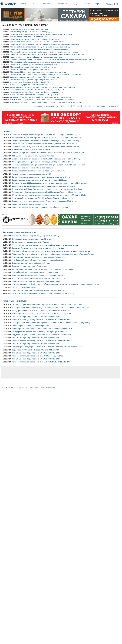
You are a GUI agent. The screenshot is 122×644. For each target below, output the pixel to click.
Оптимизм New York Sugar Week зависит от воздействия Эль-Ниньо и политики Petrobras (47, 189)
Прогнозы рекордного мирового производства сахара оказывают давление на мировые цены (48, 153)
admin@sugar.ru (52, 387)
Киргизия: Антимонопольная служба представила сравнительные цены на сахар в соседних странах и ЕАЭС (52, 59)
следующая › (102, 106)
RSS (116, 4)
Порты (100, 4)
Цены (36, 4)
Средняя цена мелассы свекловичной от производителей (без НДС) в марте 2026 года (46, 141)
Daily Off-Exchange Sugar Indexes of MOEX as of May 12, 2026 (36, 359)
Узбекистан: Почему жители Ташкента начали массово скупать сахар (37, 42)
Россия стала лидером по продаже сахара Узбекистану (31, 85)
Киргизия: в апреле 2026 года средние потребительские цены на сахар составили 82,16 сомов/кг (50, 183)
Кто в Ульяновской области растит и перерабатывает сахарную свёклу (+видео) (43, 293)
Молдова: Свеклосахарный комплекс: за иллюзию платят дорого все (39, 278)
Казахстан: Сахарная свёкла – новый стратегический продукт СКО (38, 290)
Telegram (109, 4)
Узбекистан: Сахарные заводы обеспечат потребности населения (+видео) (39, 49)
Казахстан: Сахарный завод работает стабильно (31, 263)
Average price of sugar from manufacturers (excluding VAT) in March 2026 (39, 332)
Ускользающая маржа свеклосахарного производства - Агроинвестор (39, 257)
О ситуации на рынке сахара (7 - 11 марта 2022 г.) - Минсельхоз (35, 77)
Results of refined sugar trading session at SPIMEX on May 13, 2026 (37, 356)
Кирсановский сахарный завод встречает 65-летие (31, 239)
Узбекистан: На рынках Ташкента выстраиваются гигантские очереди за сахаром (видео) (44, 44)
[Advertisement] (55, 372)
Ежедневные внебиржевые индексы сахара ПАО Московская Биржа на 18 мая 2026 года (47, 159)
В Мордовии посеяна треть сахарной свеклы (29, 204)
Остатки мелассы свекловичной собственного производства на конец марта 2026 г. (44, 144)
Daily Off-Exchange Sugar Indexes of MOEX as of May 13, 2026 (36, 353)
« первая (38, 106)
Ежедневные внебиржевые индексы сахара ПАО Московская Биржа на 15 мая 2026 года (47, 192)
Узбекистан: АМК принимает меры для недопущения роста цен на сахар (38, 72)
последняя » (113, 106)
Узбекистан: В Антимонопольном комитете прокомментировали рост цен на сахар (42, 34)
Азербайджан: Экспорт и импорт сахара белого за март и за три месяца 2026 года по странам (49, 165)
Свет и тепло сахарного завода (24, 287)
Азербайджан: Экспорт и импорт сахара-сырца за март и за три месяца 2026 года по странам (48, 138)
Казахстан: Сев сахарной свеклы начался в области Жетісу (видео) (38, 248)
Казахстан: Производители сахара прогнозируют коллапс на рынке (38, 275)
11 (90, 106)
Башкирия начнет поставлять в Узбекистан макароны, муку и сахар (36, 57)
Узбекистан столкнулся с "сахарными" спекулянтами (30, 70)
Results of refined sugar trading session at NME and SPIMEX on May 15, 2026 (41, 341)
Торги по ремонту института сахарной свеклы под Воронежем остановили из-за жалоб (46, 245)
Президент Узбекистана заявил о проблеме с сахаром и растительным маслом (41, 97)
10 (85, 106)
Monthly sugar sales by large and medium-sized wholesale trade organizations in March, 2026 (47, 347)
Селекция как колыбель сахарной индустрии (29, 266)
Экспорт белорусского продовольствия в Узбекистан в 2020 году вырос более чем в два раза (46, 102)
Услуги (75, 4)
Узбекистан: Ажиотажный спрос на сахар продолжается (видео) (34, 39)
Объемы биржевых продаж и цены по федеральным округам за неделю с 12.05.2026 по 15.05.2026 (51, 195)
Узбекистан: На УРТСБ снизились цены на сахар (29, 29)
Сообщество (49, 4)
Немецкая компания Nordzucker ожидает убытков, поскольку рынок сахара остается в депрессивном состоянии (55, 284)
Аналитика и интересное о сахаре (19, 232)
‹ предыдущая (49, 106)
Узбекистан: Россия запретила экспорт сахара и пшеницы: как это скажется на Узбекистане (45, 75)
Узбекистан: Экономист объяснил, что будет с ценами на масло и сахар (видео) (41, 47)
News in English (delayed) (15, 301)
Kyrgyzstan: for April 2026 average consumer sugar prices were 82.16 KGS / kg (41, 335)
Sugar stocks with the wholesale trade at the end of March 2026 (35, 350)
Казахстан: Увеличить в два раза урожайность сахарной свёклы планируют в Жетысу (45, 147)
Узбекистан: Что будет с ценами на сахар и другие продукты (33, 65)
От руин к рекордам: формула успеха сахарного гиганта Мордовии (38, 281)
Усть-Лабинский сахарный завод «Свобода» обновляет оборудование (39, 260)
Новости (25, 4)
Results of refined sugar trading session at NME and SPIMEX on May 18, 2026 (41, 320)
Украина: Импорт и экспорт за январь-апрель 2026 (31, 174)
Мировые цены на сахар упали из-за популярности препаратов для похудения (42, 269)
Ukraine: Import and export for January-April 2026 (30, 326)
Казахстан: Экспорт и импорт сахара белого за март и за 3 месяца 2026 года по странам (46, 135)
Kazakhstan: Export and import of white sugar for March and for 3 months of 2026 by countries (47, 305)
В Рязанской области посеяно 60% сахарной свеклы (32, 168)
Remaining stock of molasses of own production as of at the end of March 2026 (41, 314)
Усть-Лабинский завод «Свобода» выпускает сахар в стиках (35, 272)
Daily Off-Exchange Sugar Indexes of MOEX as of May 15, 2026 (36, 338)
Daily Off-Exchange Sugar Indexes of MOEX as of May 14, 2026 (36, 344)
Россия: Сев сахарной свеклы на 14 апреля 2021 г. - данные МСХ (35, 95)
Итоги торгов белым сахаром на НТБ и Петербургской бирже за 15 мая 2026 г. (42, 198)
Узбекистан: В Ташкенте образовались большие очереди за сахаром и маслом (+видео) (44, 52)
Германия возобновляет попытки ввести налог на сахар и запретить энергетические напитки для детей (52, 251)
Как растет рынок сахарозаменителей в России (30, 242)
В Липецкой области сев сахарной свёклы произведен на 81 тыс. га (38, 171)
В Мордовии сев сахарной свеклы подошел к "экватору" (34, 156)
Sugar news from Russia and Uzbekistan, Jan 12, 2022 (30, 82)
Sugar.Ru (6, 387)
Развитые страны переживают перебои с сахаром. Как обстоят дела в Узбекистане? (43, 100)
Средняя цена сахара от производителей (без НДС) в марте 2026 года (39, 180)
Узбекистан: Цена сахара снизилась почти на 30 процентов (33, 67)
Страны (89, 4)
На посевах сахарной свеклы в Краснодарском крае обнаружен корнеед (40, 207)
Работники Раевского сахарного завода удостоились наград (35, 236)
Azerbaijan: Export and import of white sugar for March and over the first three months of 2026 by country (51, 323)
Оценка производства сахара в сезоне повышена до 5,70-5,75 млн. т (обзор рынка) (42, 87)
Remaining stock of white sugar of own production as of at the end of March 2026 (42, 329)
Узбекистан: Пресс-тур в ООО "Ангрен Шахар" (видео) (31, 32)
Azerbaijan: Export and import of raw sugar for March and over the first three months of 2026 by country (50, 308)
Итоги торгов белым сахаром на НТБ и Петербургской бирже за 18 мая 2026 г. (42, 162)
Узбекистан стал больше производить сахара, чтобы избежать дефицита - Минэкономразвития (47, 54)
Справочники (64, 4)
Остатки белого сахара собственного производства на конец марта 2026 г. (41, 177)
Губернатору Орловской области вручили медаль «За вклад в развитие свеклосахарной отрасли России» (53, 254)
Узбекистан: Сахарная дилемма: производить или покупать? (33, 80)
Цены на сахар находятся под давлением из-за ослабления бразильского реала (43, 186)
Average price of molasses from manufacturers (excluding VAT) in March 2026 (41, 311)
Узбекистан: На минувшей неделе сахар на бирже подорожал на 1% (36, 92)
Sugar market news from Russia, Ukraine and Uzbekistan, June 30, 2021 (37, 90)
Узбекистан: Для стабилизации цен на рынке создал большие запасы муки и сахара (42, 62)
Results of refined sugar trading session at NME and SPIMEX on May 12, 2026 (41, 362)
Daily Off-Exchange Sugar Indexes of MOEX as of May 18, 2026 (36, 317)
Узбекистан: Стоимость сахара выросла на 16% (28, 37)
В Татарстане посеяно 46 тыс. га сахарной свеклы (31, 150)
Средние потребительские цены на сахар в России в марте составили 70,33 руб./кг (44, 201)
